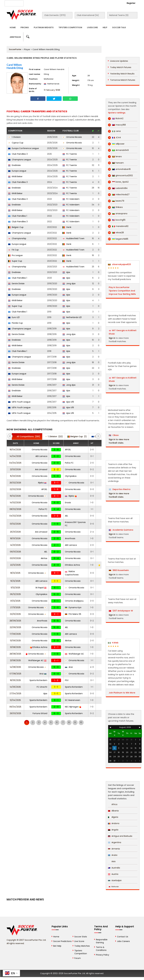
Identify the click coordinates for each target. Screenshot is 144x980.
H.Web (113, 643)
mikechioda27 (119, 195)
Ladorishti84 (118, 188)
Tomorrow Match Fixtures (123, 80)
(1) (77, 436)
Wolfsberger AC (74, 654)
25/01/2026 (15, 532)
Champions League (20, 160)
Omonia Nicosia (72, 137)
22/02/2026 (15, 489)
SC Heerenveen (73, 700)
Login (116, 3)
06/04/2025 (15, 707)
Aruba (113, 855)
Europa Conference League (23, 148)
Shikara (115, 207)
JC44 (114, 138)
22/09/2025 (15, 627)
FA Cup (13, 250)
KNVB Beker (15, 176)
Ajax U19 (68, 402)
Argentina (115, 842)
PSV (67, 680)
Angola (113, 830)
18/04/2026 (15, 450)
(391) (27, 436)
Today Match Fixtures (121, 67)
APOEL (68, 450)
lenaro (115, 157)
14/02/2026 (15, 503)
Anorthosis (70, 538)
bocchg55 (117, 220)
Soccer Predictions (62, 941)
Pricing (25, 27)
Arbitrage (15, 37)
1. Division (14, 137)
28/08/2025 (15, 654)
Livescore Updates (119, 61)
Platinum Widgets (44, 27)
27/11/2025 (15, 607)
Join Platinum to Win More (122, 693)
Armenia (114, 849)
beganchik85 (118, 239)
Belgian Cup (16, 227)
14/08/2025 (15, 667)
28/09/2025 (15, 621)
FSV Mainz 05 (73, 614)
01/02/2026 (15, 524)
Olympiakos (71, 476)
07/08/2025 (15, 674)
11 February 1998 (52, 90)
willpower (116, 144)
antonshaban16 (119, 169)
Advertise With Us (51, 3)
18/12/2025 (15, 573)
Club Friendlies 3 (18, 154)
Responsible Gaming (102, 941)
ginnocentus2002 (120, 176)
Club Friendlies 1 (18, 216)
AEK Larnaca (41, 456)
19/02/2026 (15, 496)
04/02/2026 (15, 516)
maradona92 (118, 226)
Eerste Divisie (16, 284)
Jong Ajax (69, 284)
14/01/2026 (15, 545)
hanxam (116, 163)
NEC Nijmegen (73, 707)
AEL (67, 516)
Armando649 (118, 150)
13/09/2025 (15, 641)
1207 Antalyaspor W (121, 611)
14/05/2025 (15, 687)
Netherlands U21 (72, 317)
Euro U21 (14, 317)
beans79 (116, 201)
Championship (17, 238)
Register (131, 3)
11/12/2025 (15, 588)
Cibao (114, 435)
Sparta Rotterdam (38, 680)
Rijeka (42, 483)
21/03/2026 (15, 469)
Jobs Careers (123, 941)
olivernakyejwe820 (119, 264)
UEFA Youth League (19, 402)
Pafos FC (69, 463)
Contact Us (70, 3)
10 (81, 722)
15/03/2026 (15, 476)
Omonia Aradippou (74, 601)
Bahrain (113, 887)
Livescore (92, 27)
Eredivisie (14, 165)
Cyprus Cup (16, 143)
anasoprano (118, 214)
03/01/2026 (15, 558)
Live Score (79, 941)
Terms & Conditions (101, 949)
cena (114, 131)
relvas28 (116, 233)
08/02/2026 (15, 509)
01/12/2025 (15, 601)
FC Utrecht (42, 687)
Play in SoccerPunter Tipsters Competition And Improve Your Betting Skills (122, 291)
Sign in (112, 338)
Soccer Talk (119, 27)
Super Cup (15, 261)
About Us (33, 3)
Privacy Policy (103, 955)
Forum (78, 958)
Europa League (17, 171)
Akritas (44, 558)
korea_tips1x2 (118, 182)
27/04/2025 (15, 694)
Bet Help (57, 946)
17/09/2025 (15, 634)
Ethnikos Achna (72, 565)
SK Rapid (41, 588)
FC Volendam (71, 199)
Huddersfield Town (73, 238)
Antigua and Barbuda (120, 836)
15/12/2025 (15, 581)
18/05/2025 (15, 680)
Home (13, 27)
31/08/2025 (15, 647)
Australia (114, 868)
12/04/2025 (15, 700)
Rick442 (116, 119)
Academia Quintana (121, 530)
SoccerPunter (15, 49)
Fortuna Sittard (40, 713)
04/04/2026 (15, 463)
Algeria (113, 817)
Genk (67, 227)
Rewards (84, 3)
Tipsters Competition (70, 27)
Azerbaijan (115, 880)
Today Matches (82, 946)
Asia (112, 861)
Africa (113, 804)
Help (105, 27)
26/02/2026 (15, 483)
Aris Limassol (41, 469)
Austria (113, 874)
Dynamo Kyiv (73, 607)
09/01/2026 (15, 552)
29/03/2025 (15, 713)
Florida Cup (15, 323)
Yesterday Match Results (122, 74)
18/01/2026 (15, 538)
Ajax (66, 272)
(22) (54, 436)
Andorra (114, 823)
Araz (69, 667)
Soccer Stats (81, 937)
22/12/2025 (15, 565)
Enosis (68, 503)
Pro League (15, 255)
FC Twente (70, 154)
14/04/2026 (15, 456)
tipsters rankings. (117, 113)
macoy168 (117, 125)
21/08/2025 (15, 660)
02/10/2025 (15, 614)
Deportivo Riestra (120, 489)
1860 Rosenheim (119, 570)
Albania (113, 811)
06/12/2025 (15, 594)
